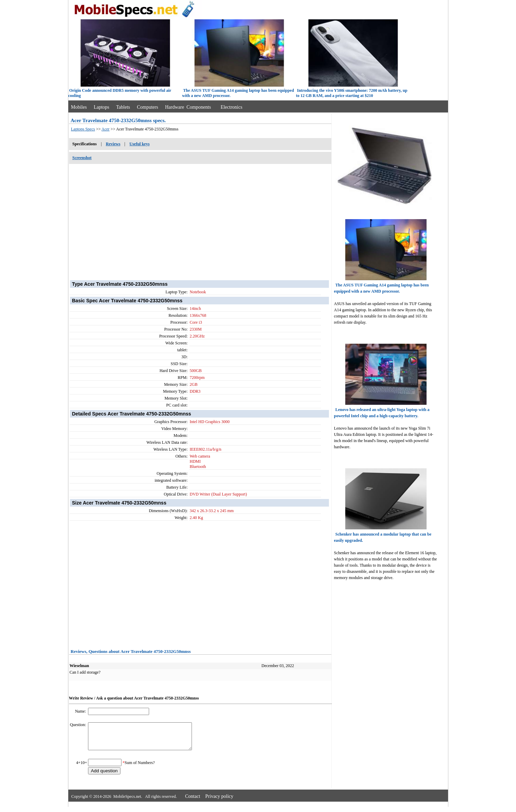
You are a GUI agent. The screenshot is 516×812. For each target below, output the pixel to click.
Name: (81, 711)
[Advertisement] (200, 218)
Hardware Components (188, 107)
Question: (79, 725)
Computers (148, 107)
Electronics (231, 107)
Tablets (123, 107)
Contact (193, 801)
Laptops (101, 107)
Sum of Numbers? (140, 768)
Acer (105, 129)
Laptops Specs (83, 129)
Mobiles (79, 107)
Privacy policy (219, 801)
